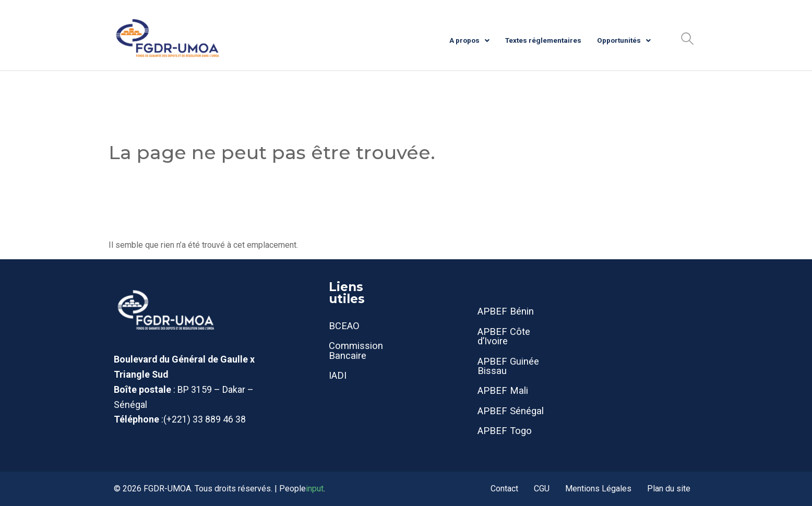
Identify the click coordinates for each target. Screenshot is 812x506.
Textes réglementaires (543, 40)
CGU (542, 489)
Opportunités (624, 40)
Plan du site (669, 489)
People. (302, 489)
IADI (338, 375)
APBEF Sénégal (511, 411)
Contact (504, 489)
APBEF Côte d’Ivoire (504, 336)
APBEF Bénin (506, 311)
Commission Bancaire (356, 350)
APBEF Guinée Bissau (508, 366)
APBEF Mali (503, 390)
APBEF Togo (505, 431)
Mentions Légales (598, 489)
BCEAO (344, 326)
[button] (687, 39)
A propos (469, 40)
